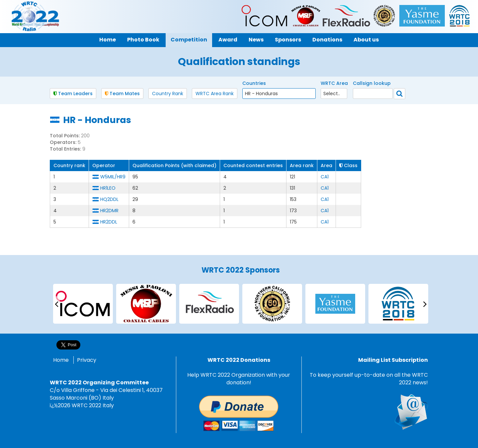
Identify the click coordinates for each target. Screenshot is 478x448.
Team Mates (122, 94)
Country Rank (168, 94)
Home (61, 360)
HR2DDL (109, 222)
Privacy (87, 360)
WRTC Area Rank (215, 94)
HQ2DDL (109, 199)
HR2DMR (109, 211)
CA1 (325, 177)
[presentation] (56, 304)
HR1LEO (108, 188)
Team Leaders (73, 94)
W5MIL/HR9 (113, 177)
